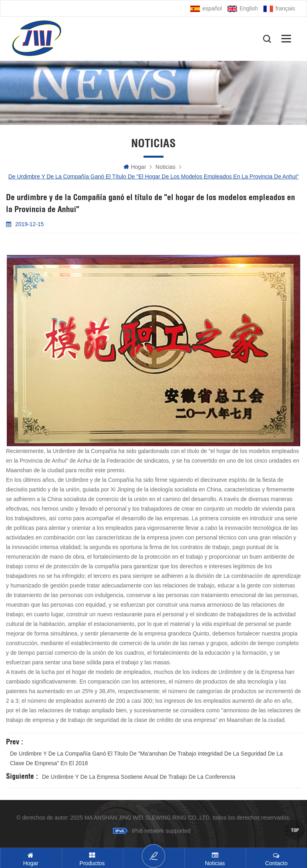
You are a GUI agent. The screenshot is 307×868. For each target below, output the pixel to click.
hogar (135, 167)
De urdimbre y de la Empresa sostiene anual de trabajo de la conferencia (139, 777)
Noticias (165, 167)
